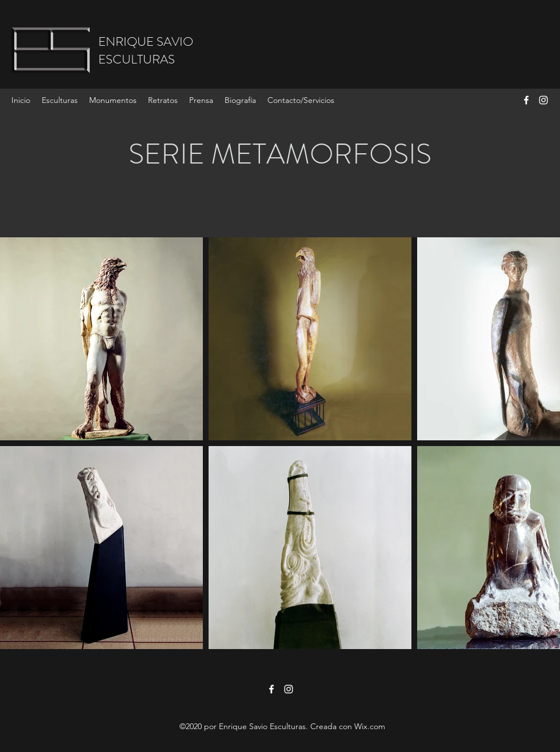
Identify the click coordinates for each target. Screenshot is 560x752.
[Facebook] (526, 100)
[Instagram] (543, 100)
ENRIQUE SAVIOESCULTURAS (146, 50)
